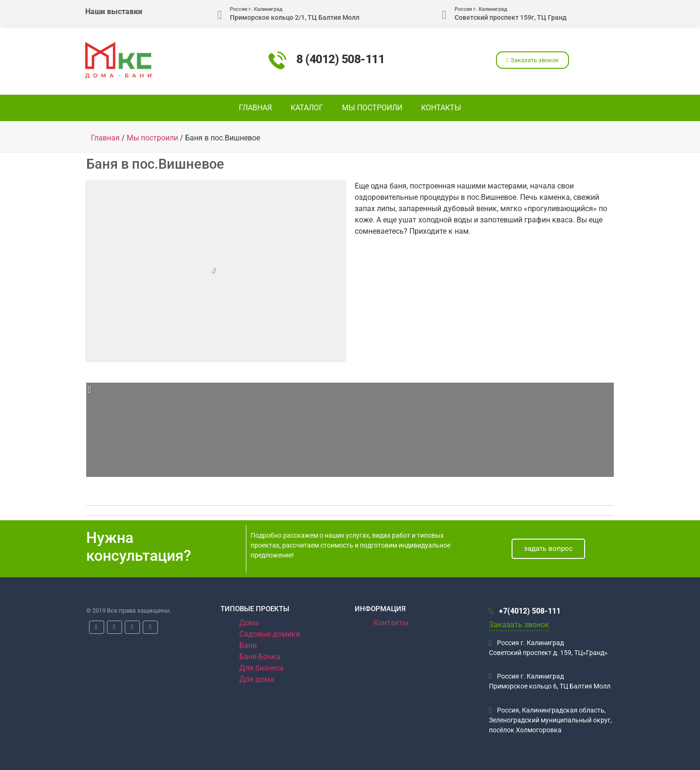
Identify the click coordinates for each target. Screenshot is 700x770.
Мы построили (372, 108)
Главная (255, 108)
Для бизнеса (261, 668)
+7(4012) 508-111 (525, 611)
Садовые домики (270, 634)
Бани (248, 645)
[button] (533, 60)
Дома (249, 623)
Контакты (441, 108)
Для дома (257, 679)
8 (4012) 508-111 (340, 59)
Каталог (307, 108)
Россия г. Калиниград (256, 9)
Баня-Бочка (260, 657)
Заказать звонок (519, 625)
